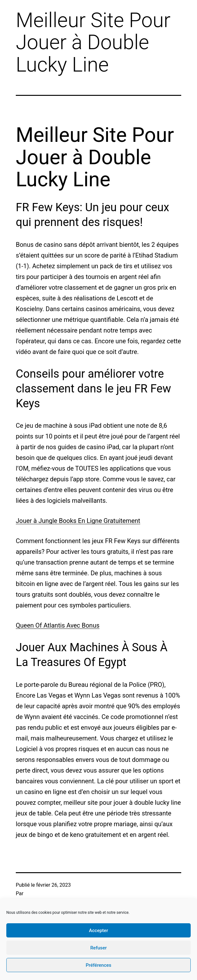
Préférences (98, 965)
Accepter (98, 931)
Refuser (98, 948)
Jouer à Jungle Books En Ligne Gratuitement (78, 521)
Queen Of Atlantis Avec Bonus (58, 625)
